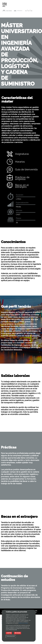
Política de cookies (23, 623)
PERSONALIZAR (11, 636)
